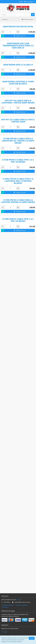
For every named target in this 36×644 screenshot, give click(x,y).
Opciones (5, 19)
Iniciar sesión (29, 2)
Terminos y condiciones (21, 616)
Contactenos (5, 618)
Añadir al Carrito (20, 70)
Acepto (32, 638)
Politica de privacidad (8, 616)
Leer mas (19, 610)
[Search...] (16, 15)
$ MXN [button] (21, 2)
